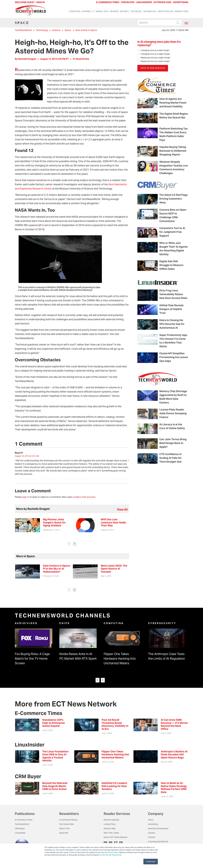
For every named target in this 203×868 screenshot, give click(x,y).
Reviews (114, 11)
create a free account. (84, 497)
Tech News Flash (67, 824)
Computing (75, 11)
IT (93, 11)
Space (68, 30)
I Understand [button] (151, 862)
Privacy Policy (113, 852)
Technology (150, 11)
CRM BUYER (128, 2)
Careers (152, 833)
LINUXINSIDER (144, 2)
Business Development (158, 828)
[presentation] (69, 544)
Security (125, 11)
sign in (26, 497)
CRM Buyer (20, 828)
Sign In (41, 2)
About (151, 820)
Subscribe (64, 833)
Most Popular (165, 11)
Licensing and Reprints (158, 842)
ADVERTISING (181, 2)
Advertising (153, 824)
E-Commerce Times (24, 820)
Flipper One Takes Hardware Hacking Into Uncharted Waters (120, 658)
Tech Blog (136, 11)
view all (122, 510)
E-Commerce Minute (68, 820)
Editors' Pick (64, 828)
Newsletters (181, 11)
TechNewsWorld (23, 30)
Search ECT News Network (115, 837)
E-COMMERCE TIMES (108, 2)
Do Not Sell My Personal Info (111, 855)
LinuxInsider (20, 833)
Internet (86, 11)
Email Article (81, 59)
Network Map (110, 828)
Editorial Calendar (112, 820)
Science (56, 30)
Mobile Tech (102, 11)
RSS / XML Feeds (111, 833)
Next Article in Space (86, 30)
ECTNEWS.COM (162, 2)
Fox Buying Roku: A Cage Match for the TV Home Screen (32, 658)
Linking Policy (110, 824)
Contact (152, 837)
